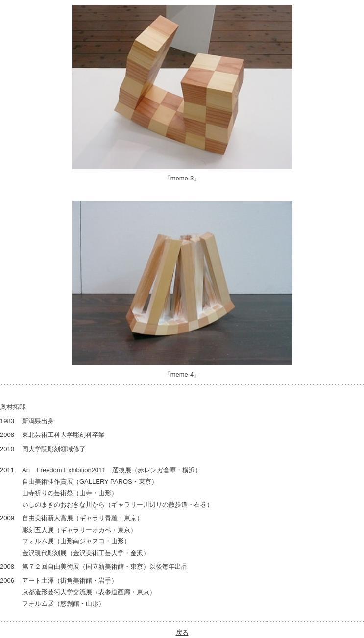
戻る (182, 632)
